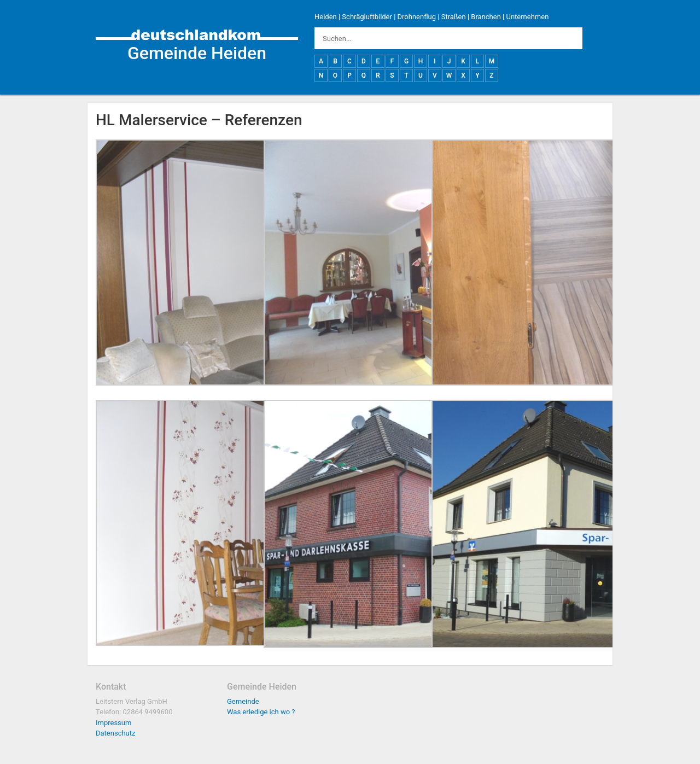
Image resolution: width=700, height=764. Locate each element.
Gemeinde (243, 701)
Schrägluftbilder (367, 17)
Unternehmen (527, 17)
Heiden (326, 17)
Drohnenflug (417, 17)
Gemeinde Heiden (197, 53)
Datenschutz (115, 733)
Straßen (454, 17)
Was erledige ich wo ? (261, 712)
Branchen (486, 17)
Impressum (113, 723)
